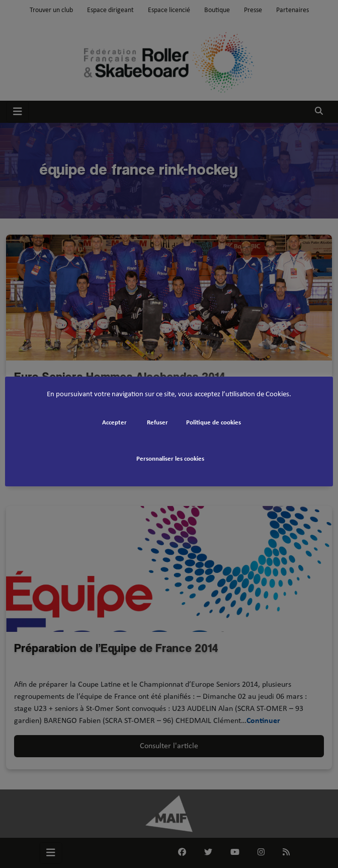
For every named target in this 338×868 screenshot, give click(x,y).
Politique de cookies (214, 423)
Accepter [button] (114, 423)
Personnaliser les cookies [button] (170, 459)
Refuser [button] (157, 423)
